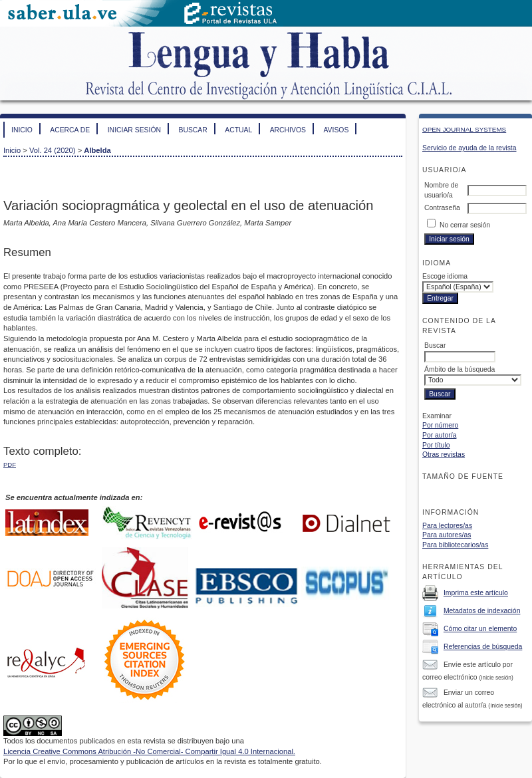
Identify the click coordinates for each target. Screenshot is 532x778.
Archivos (288, 130)
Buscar (193, 130)
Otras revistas (444, 454)
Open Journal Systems (464, 129)
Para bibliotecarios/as (455, 545)
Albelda (97, 150)
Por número (440, 425)
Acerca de (70, 130)
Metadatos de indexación (482, 611)
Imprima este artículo (476, 593)
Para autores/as (447, 535)
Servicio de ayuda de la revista (469, 148)
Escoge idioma (445, 276)
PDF (10, 464)
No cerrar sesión (465, 225)
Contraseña (442, 208)
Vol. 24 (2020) (53, 150)
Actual (238, 130)
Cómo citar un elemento (480, 629)
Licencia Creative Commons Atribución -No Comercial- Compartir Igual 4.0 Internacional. (149, 751)
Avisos (336, 130)
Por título (436, 445)
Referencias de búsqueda (483, 647)
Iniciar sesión (134, 130)
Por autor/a (439, 435)
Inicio (22, 130)
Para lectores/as (447, 526)
